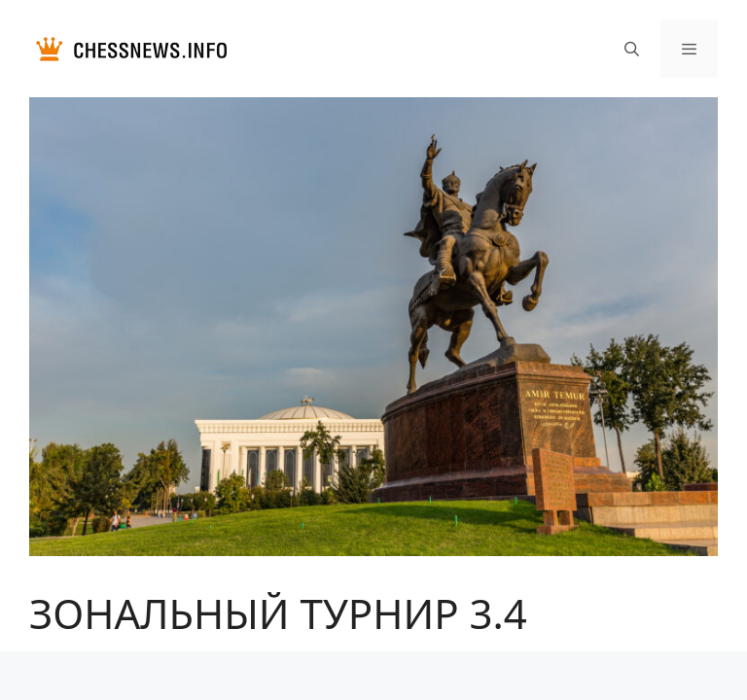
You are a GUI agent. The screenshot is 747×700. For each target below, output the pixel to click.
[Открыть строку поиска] (631, 49)
